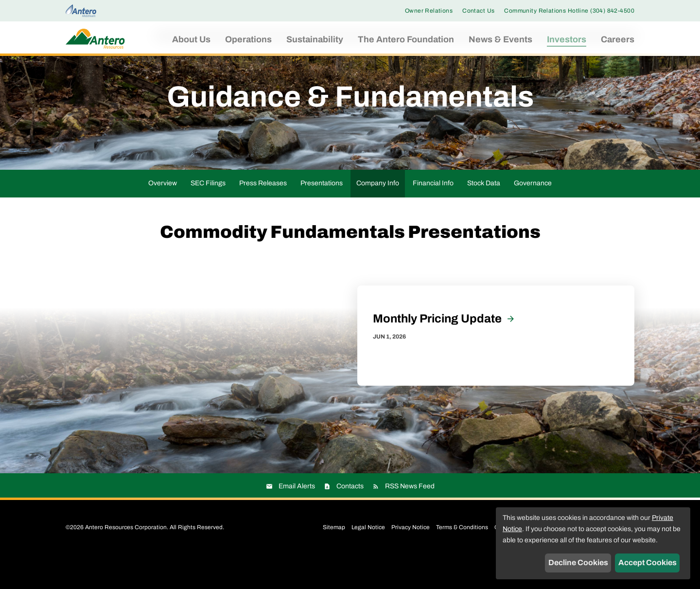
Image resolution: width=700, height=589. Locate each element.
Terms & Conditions (462, 559)
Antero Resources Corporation (126, 559)
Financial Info (433, 215)
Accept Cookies (647, 562)
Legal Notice (368, 559)
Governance (533, 215)
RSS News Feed (410, 518)
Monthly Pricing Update (437, 351)
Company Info (378, 215)
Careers (618, 39)
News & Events (500, 39)
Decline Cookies (578, 562)
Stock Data (484, 215)
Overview (163, 215)
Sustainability (315, 39)
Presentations (322, 215)
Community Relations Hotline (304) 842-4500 (569, 11)
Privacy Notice (411, 559)
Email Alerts (297, 518)
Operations (248, 39)
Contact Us (478, 11)
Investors (567, 39)
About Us (191, 39)
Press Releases (263, 215)
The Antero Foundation (406, 39)
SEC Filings (208, 215)
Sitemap (334, 559)
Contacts (350, 518)
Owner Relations (429, 11)
